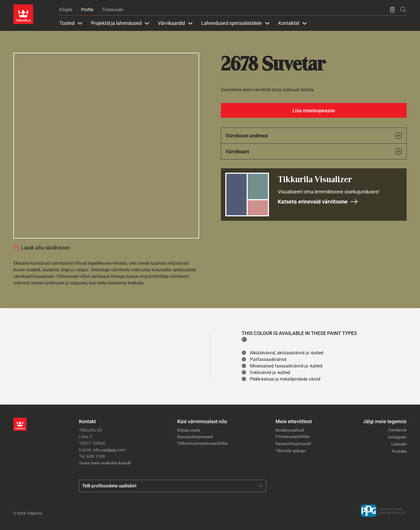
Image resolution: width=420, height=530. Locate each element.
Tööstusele (113, 10)
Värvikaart (314, 151)
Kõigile (66, 10)
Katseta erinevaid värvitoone (318, 202)
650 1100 (96, 457)
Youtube (399, 451)
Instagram (397, 437)
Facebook (398, 430)
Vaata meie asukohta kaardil (105, 463)
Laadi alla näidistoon (45, 248)
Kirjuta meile (189, 430)
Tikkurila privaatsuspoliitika (202, 443)
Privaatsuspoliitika (293, 437)
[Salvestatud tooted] (392, 10)
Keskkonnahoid (290, 430)
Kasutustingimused (195, 437)
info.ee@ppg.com (109, 450)
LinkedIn (399, 444)
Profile (87, 10)
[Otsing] (403, 10)
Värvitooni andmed (314, 136)
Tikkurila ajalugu (291, 451)
